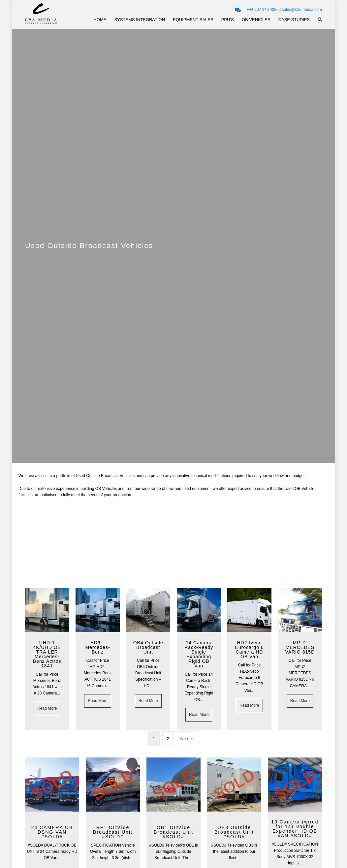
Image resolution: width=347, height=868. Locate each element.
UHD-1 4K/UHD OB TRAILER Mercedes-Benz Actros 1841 (47, 654)
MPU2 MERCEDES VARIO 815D (300, 647)
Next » (187, 739)
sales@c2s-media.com (302, 10)
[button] (320, 20)
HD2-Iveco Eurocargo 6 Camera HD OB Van (249, 650)
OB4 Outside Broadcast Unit (148, 647)
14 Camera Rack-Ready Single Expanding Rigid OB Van (199, 654)
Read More (49, 708)
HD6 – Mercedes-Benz (97, 647)
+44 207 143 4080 (263, 10)
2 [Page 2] (168, 739)
